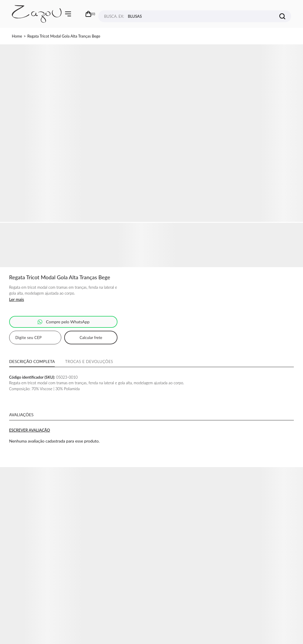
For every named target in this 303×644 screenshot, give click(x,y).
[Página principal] (37, 14)
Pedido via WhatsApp (63, 322)
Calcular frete (91, 338)
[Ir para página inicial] (17, 36)
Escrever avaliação (30, 430)
